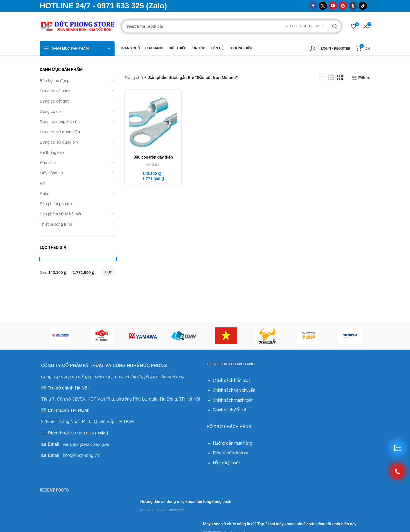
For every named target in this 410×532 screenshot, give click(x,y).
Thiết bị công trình (56, 224)
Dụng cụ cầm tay (55, 91)
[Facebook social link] (313, 6)
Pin (43, 183)
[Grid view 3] (331, 77)
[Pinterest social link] (343, 6)
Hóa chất (48, 163)
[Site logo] (78, 26)
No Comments (173, 510)
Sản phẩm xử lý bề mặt (60, 214)
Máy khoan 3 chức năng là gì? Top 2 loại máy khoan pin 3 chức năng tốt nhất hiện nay (279, 524)
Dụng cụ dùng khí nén (60, 122)
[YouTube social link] (333, 6)
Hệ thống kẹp (52, 152)
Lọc (109, 272)
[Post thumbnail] (88, 506)
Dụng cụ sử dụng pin (59, 142)
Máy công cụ (51, 173)
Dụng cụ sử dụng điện (60, 132)
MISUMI (153, 165)
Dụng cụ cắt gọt (54, 101)
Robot (45, 193)
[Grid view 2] (322, 77)
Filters (364, 77)
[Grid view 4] (340, 77)
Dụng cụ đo (50, 111)
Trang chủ (134, 77)
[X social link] (323, 6)
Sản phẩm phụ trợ (56, 204)
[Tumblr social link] (353, 6)
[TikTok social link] (363, 6)
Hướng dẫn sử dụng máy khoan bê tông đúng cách (186, 502)
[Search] (231, 26)
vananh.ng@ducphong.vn (86, 444)
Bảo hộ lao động (55, 81)
